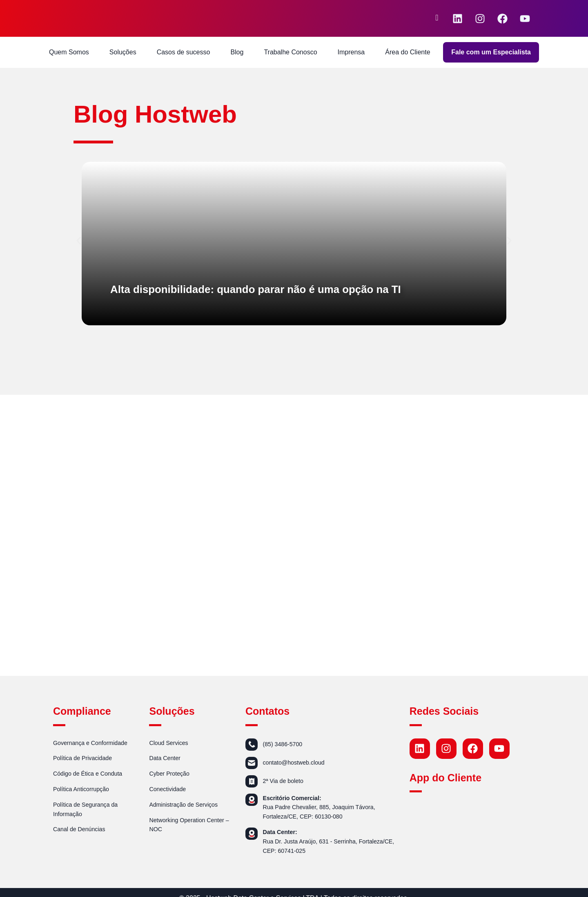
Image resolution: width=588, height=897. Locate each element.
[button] (79, 241)
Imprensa (351, 52)
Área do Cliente (408, 52)
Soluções (123, 52)
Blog (237, 52)
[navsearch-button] (437, 18)
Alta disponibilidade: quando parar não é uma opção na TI (279, 289)
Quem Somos (69, 52)
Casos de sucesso (184, 52)
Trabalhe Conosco (290, 52)
